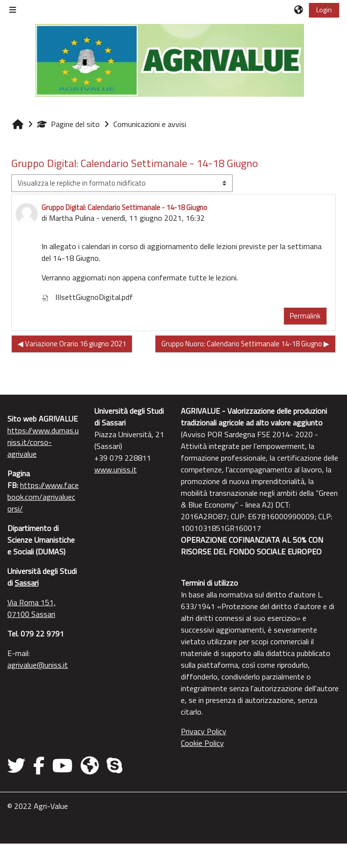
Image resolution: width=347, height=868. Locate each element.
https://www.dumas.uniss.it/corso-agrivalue (43, 442)
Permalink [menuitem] (305, 316)
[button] (299, 10)
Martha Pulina (72, 218)
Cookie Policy (202, 743)
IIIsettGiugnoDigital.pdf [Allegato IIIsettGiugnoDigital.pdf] (87, 297)
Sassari (27, 583)
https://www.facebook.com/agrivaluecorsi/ (43, 497)
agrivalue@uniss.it (38, 665)
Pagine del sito (68, 124)
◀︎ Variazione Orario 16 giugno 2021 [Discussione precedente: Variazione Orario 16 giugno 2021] (72, 344)
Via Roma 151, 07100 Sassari (32, 608)
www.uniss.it (116, 469)
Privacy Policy (204, 731)
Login (324, 10)
